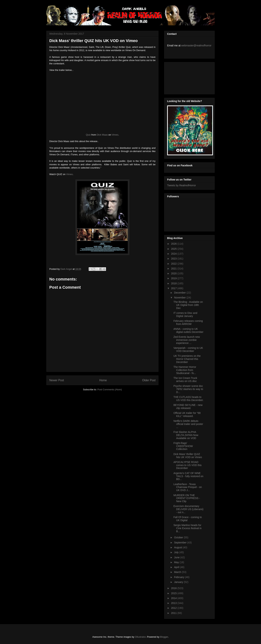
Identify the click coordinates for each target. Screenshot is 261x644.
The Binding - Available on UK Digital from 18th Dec (188, 305)
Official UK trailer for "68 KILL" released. (187, 415)
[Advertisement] (183, 77)
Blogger (164, 637)
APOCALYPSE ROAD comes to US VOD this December (188, 465)
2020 (174, 273)
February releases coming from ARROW (188, 322)
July (177, 552)
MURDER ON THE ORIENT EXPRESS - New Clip (187, 498)
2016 (174, 588)
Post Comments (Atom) (110, 389)
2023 (174, 259)
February (179, 577)
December (180, 293)
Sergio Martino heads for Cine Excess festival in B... (188, 528)
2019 (174, 278)
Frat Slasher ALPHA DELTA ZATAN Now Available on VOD (186, 435)
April (177, 567)
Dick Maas (102, 135)
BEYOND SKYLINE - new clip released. (188, 407)
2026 (174, 244)
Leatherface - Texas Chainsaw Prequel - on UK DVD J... (188, 487)
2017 (174, 288)
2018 (174, 283)
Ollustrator (140, 637)
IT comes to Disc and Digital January (185, 314)
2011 (174, 613)
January (179, 582)
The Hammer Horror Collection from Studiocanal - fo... (185, 370)
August (178, 547)
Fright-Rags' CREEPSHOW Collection (183, 446)
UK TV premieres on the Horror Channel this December (187, 359)
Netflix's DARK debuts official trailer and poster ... (188, 424)
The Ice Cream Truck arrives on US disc (185, 380)
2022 (174, 264)
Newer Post (57, 380)
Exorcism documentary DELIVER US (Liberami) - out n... (188, 509)
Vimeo (115, 135)
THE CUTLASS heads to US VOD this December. (188, 399)
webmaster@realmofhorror (196, 45)
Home (103, 380)
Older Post (149, 380)
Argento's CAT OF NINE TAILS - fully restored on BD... (188, 476)
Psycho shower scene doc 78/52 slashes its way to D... (188, 389)
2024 (174, 254)
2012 (174, 608)
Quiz (88, 135)
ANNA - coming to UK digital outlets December (188, 330)
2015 (174, 593)
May (177, 562)
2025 (174, 249)
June (177, 557)
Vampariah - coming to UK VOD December (188, 349)
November (180, 298)
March (178, 572)
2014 (174, 598)
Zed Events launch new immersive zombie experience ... (187, 340)
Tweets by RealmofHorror (182, 185)
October (179, 537)
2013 (174, 603)
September (181, 543)
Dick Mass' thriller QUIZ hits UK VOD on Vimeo (188, 456)
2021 (174, 269)
